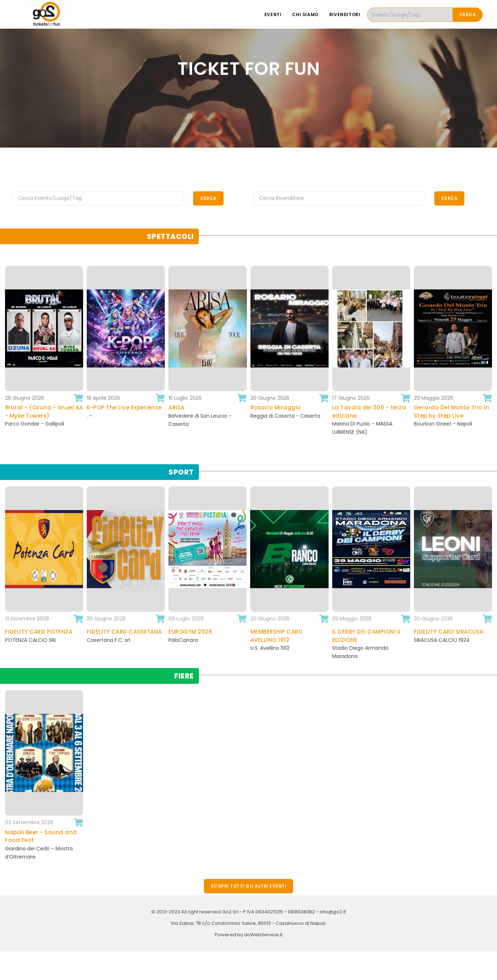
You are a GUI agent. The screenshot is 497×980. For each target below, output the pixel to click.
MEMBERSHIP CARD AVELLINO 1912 (277, 636)
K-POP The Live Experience (124, 407)
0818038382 (301, 912)
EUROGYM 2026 (190, 632)
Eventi (273, 15)
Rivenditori (345, 15)
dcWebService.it (263, 935)
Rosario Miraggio (276, 407)
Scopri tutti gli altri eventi (249, 886)
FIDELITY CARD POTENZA (39, 632)
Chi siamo (305, 15)
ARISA (176, 407)
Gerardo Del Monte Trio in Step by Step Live (452, 412)
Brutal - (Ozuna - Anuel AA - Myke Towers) (44, 412)
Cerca (468, 15)
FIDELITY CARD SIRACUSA (449, 632)
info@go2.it (333, 912)
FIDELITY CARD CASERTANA (124, 632)
